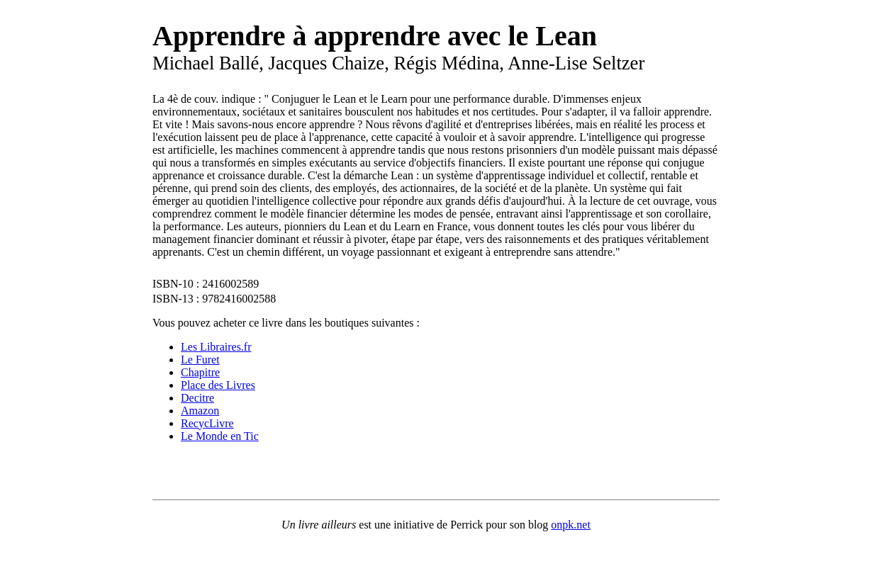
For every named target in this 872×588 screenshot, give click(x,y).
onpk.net (571, 525)
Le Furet (200, 360)
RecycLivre (207, 423)
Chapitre (200, 372)
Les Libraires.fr (216, 347)
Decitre (197, 398)
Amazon (200, 411)
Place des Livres (218, 385)
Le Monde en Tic (220, 436)
